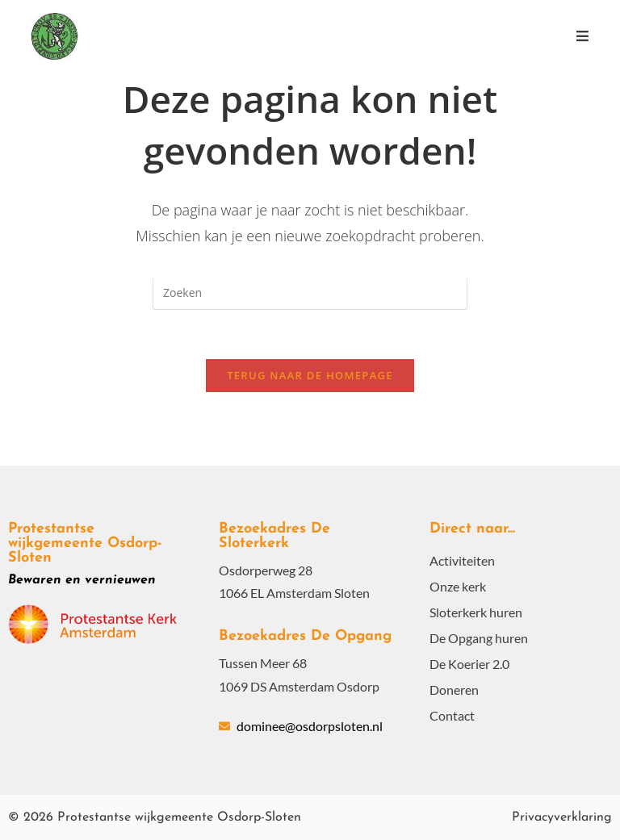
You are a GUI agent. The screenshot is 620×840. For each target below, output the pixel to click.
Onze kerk (458, 586)
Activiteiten (462, 560)
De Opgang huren (479, 638)
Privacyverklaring (562, 817)
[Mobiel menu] (582, 36)
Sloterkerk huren (476, 612)
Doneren (454, 690)
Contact (452, 715)
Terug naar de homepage (310, 375)
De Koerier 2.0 (469, 664)
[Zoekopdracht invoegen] (310, 294)
